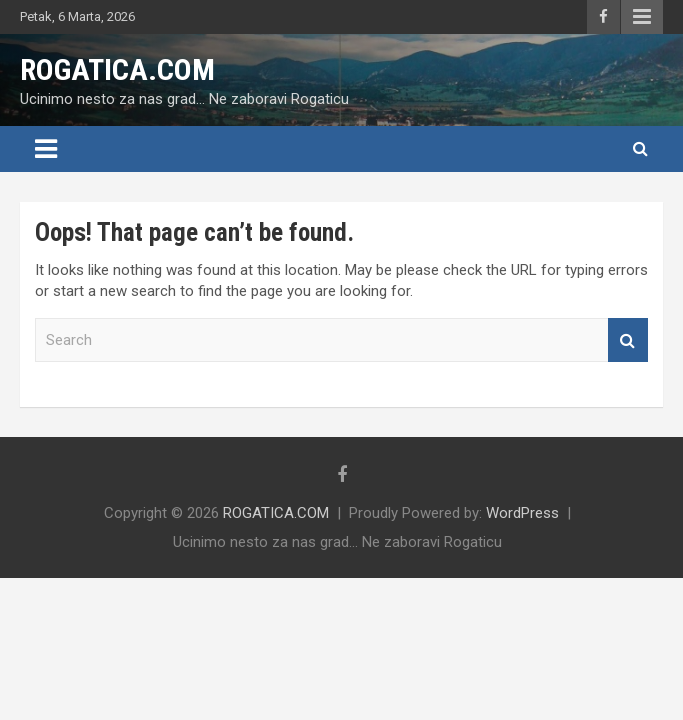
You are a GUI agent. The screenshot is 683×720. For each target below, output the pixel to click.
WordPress (522, 513)
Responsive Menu (642, 17)
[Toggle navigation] (46, 149)
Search (628, 340)
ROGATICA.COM (117, 69)
